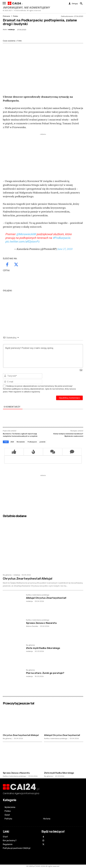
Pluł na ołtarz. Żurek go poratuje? (45, 673)
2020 (12, 442)
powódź (43, 442)
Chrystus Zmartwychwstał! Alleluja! (28, 579)
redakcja (11, 30)
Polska (15, 16)
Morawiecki (21, 442)
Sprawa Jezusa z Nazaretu (41, 623)
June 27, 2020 (65, 249)
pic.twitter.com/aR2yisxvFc (22, 242)
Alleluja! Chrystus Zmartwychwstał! (46, 598)
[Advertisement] (43, 156)
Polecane (6, 16)
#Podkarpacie (61, 238)
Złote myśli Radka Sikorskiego (43, 648)
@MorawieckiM (26, 234)
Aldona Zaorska (32, 626)
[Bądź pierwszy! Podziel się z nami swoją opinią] (43, 356)
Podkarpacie (32, 442)
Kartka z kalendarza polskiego (38, 595)
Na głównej (7, 575)
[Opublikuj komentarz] (69, 398)
